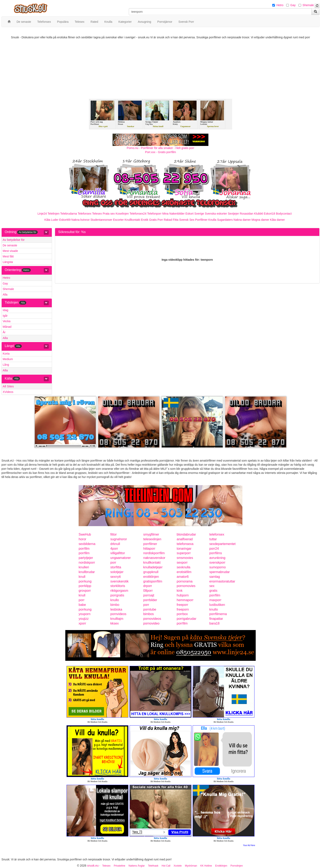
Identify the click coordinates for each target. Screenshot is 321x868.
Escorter (118, 220)
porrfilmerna (218, 614)
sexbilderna (87, 544)
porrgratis (117, 595)
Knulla (212, 220)
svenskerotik (119, 581)
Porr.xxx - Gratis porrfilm (161, 152)
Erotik (145, 220)
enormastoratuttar (222, 581)
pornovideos (152, 619)
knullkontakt (152, 563)
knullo (115, 600)
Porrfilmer (201, 220)
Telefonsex (84, 214)
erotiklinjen (151, 577)
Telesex (97, 214)
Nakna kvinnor (80, 220)
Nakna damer (242, 220)
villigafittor (118, 553)
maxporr (215, 600)
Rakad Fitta (171, 220)
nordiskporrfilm (154, 553)
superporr (184, 553)
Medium (8, 359)
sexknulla (184, 567)
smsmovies (185, 558)
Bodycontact (284, 214)
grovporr (85, 591)
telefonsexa (185, 544)
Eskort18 (270, 214)
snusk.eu (93, 866)
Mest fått (8, 256)
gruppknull (151, 572)
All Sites (8, 386)
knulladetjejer (153, 567)
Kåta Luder (51, 220)
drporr (148, 586)
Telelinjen (53, 214)
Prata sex (109, 214)
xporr (82, 623)
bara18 (215, 623)
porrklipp (85, 586)
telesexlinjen (152, 539)
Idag (5, 310)
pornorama (185, 581)
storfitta (116, 567)
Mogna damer (260, 220)
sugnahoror (119, 539)
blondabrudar (186, 534)
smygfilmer (151, 534)
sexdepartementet (223, 544)
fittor (114, 534)
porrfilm (84, 549)
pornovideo (151, 623)
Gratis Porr (156, 220)
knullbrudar (87, 572)
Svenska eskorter (216, 214)
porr (113, 563)
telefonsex (217, 534)
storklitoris (118, 586)
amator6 (183, 577)
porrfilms (216, 553)
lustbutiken (217, 605)
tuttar (213, 539)
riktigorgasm (119, 591)
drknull (115, 544)
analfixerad (185, 539)
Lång (6, 365)
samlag (215, 577)
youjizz (84, 619)
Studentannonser (101, 220)
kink (180, 591)
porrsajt (149, 595)
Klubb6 (259, 214)
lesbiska (116, 609)
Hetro (280, 5)
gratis (213, 591)
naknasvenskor (154, 558)
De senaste (10, 245)
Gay (293, 5)
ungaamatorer (121, 558)
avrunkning (217, 558)
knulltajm (117, 619)
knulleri (84, 567)
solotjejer (117, 572)
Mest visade (10, 251)
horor (82, 539)
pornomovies (186, 586)
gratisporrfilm (153, 581)
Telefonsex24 (138, 214)
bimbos (149, 614)
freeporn (183, 609)
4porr (114, 549)
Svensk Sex (187, 220)
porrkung (85, 581)
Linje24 (42, 214)
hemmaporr (185, 600)
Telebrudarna (69, 214)
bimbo (115, 605)
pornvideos (118, 614)
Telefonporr (154, 214)
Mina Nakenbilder (173, 214)
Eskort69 (65, 220)
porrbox (182, 614)
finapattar (216, 619)
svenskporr (217, 563)
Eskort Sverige (195, 214)
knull (82, 577)
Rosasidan (246, 214)
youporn (85, 614)
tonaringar (184, 549)
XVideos (8, 392)
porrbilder (150, 600)
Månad (7, 327)
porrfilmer (150, 544)
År (4, 332)
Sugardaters (225, 220)
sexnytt (116, 577)
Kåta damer (277, 220)
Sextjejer (233, 214)
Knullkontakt (132, 220)
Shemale (308, 5)
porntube (150, 609)
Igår (5, 316)
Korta (6, 354)
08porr (148, 591)
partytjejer (86, 558)
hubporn (183, 595)
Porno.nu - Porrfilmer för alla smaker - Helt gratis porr (160, 148)
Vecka (7, 321)
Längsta (8, 262)
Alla (5, 295)
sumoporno (218, 567)
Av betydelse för (14, 240)
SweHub (85, 534)
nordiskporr (87, 563)
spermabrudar (220, 572)
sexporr (182, 563)
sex (212, 586)
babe (82, 605)
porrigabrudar (186, 619)
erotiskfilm (184, 572)
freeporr (182, 605)
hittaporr (149, 549)
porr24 (214, 549)
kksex (115, 623)
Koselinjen (122, 214)
